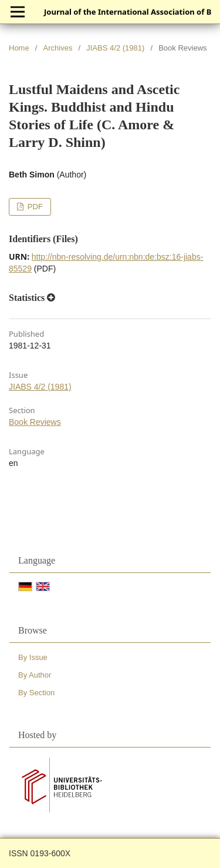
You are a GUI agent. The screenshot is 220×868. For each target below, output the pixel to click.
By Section (36, 693)
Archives (58, 48)
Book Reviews (35, 422)
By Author (35, 675)
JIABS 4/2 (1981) (115, 48)
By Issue (33, 657)
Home (19, 48)
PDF (34, 207)
